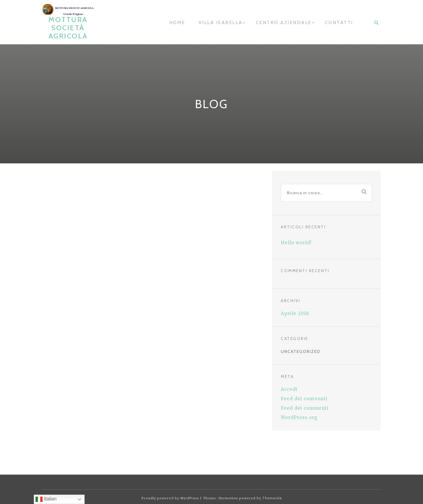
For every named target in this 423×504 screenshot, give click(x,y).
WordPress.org (299, 417)
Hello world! (296, 243)
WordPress (190, 498)
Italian (46, 499)
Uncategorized (301, 351)
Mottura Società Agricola (68, 28)
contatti (339, 22)
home (177, 22)
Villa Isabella (221, 22)
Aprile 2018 (295, 313)
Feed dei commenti (305, 408)
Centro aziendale (284, 22)
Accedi (289, 389)
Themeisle (272, 498)
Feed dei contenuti (304, 399)
